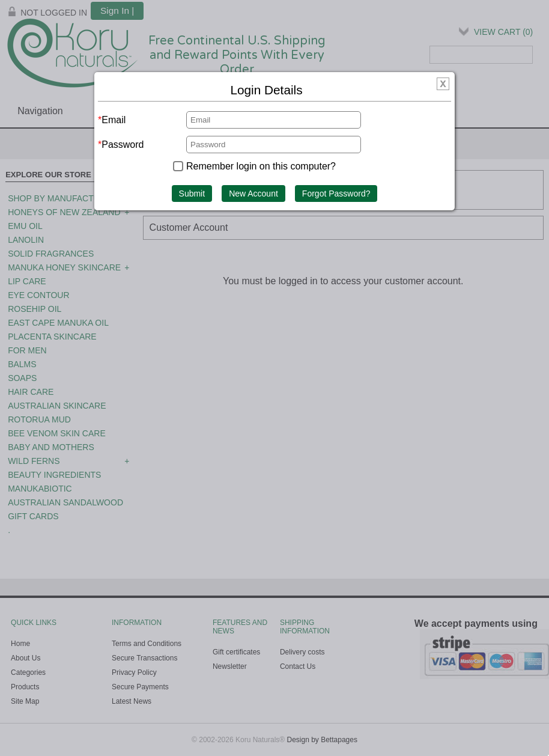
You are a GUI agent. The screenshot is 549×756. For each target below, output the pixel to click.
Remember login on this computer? (261, 166)
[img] (443, 85)
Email (114, 120)
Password (123, 145)
